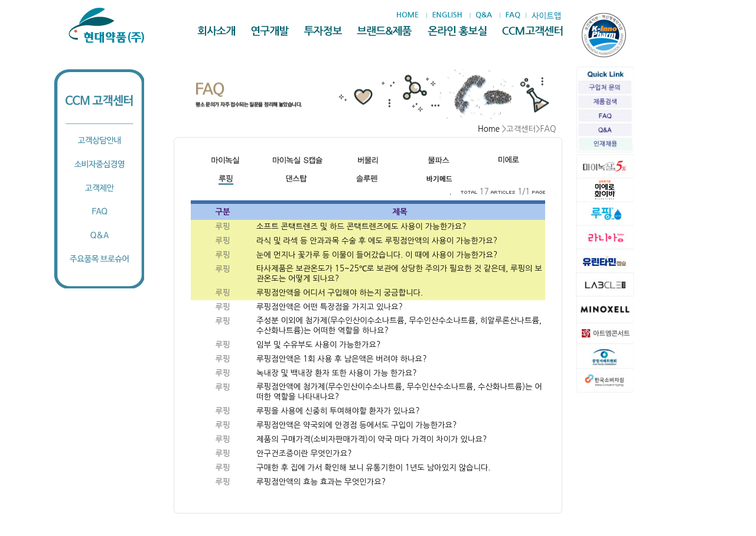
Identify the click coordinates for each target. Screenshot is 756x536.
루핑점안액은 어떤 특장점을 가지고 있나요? (330, 307)
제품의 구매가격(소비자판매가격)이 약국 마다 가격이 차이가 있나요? (372, 439)
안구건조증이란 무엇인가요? (304, 454)
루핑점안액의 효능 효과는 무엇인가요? (321, 482)
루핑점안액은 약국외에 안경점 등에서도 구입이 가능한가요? (356, 425)
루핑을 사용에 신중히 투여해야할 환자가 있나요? (339, 411)
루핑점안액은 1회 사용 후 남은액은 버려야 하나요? (343, 359)
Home (489, 129)
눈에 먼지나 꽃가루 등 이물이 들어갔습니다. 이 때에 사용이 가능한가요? (378, 255)
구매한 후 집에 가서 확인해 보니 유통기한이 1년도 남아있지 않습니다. (374, 468)
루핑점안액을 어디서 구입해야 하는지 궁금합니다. (341, 293)
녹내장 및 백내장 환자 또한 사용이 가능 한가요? (338, 373)
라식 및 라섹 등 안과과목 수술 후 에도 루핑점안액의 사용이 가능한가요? (378, 241)
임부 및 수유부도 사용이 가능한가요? (320, 345)
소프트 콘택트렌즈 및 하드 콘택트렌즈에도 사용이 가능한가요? (362, 227)
